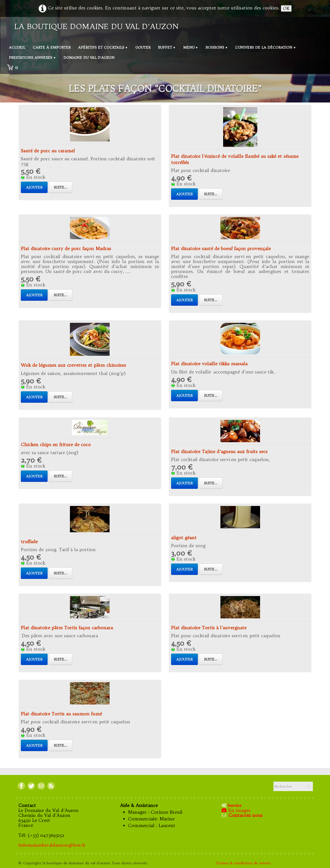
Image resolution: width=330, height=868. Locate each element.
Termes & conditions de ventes (244, 863)
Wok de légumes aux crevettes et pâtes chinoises (73, 365)
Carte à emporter (52, 47)
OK (286, 8)
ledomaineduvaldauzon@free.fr (52, 845)
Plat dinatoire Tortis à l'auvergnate (209, 628)
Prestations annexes (32, 58)
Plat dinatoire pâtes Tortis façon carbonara (67, 628)
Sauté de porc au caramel (48, 151)
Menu (191, 47)
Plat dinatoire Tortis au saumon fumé (61, 714)
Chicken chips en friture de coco (56, 445)
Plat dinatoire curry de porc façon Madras (66, 249)
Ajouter (34, 187)
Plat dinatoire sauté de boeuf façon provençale (221, 249)
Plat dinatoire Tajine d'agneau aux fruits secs (219, 451)
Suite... (60, 187)
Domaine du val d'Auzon (89, 58)
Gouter (143, 47)
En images (237, 810)
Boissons (217, 47)
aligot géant (184, 538)
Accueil (17, 47)
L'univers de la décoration (266, 47)
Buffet (167, 47)
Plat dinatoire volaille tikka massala (209, 364)
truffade (29, 542)
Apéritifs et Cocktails (103, 47)
